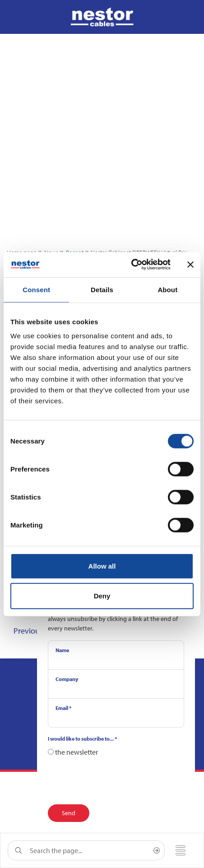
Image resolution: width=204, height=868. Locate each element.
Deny (102, 595)
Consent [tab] (36, 289)
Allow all (102, 566)
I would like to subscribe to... (82, 739)
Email (63, 708)
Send (69, 813)
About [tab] (167, 289)
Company (67, 679)
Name (62, 650)
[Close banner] (190, 265)
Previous (28, 631)
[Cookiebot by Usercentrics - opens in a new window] (131, 265)
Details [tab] (102, 289)
